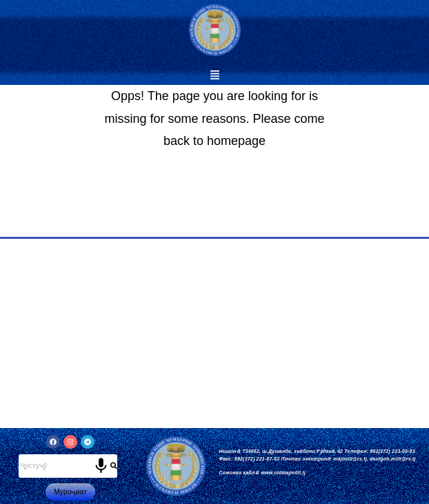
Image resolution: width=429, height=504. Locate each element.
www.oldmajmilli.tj (283, 473)
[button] (214, 76)
